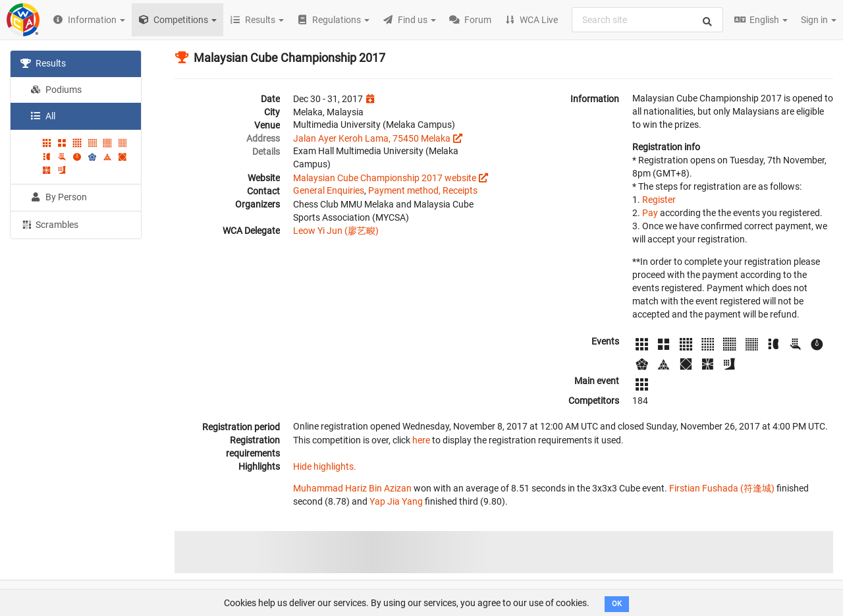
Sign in (819, 20)
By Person (59, 197)
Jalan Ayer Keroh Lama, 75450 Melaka (372, 138)
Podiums (56, 90)
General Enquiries (329, 190)
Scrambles (49, 224)
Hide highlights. (325, 466)
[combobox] (647, 20)
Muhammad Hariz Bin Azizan (352, 488)
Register (659, 200)
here (421, 440)
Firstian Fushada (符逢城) (722, 488)
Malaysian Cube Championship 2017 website (385, 178)
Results (43, 63)
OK (617, 604)
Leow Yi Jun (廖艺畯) (336, 231)
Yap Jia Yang (396, 501)
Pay (650, 213)
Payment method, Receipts (423, 190)
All (43, 116)
